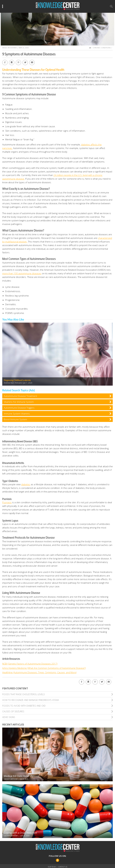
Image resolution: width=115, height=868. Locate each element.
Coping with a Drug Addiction (20, 833)
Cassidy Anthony (11, 779)
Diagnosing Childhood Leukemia (17, 380)
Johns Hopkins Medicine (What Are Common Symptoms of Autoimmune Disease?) (44, 668)
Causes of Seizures (13, 711)
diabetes (26, 484)
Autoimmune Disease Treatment (20, 396)
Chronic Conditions (102, 48)
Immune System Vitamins (17, 414)
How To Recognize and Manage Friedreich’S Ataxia (31, 700)
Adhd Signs (9, 717)
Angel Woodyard (10, 48)
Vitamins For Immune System (19, 402)
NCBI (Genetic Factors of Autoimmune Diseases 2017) (30, 664)
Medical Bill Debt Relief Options (21, 776)
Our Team (52, 867)
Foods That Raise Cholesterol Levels (24, 694)
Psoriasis (7, 502)
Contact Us (63, 867)
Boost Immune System (15, 419)
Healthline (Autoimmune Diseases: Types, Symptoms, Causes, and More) (39, 672)
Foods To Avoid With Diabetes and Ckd (24, 706)
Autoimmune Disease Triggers (19, 408)
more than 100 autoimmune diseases (22, 273)
